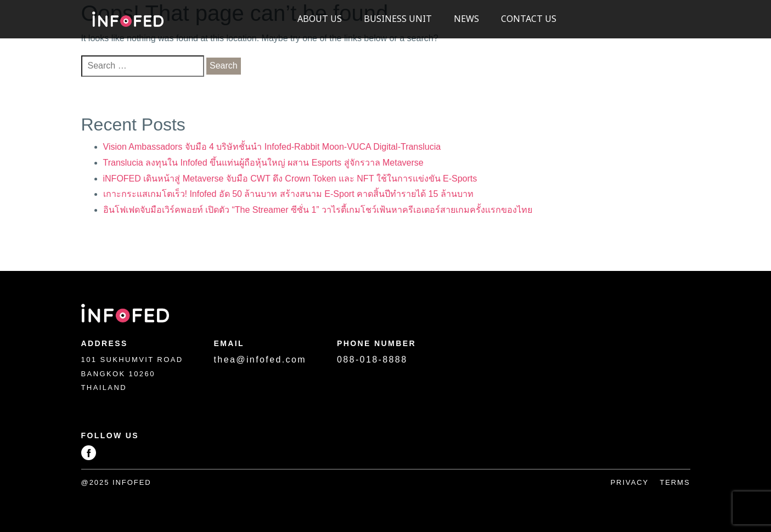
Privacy (629, 482)
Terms (675, 482)
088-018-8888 (372, 360)
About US (320, 19)
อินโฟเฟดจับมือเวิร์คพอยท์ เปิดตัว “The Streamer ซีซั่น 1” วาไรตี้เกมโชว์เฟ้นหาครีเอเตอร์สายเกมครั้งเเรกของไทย (318, 210)
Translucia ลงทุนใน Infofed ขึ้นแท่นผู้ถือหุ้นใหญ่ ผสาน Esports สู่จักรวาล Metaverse (263, 163)
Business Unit (398, 19)
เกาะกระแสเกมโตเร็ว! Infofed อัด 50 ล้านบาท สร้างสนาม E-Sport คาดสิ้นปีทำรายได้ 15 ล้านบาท (288, 194)
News (466, 19)
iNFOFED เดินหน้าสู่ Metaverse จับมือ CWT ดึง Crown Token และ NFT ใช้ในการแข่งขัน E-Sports (290, 179)
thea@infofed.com (260, 360)
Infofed (128, 19)
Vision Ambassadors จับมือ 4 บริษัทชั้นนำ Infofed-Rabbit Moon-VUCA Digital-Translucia (272, 147)
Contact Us (529, 19)
